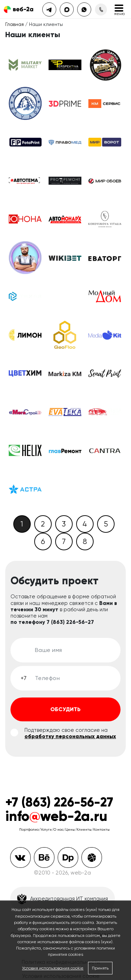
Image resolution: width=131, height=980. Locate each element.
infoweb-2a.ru (56, 816)
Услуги (46, 829)
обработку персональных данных (70, 736)
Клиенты (84, 829)
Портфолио (29, 829)
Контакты (101, 829)
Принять (100, 968)
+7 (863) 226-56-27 (59, 802)
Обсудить (65, 709)
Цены (70, 829)
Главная (14, 24)
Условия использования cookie (53, 968)
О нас (59, 829)
